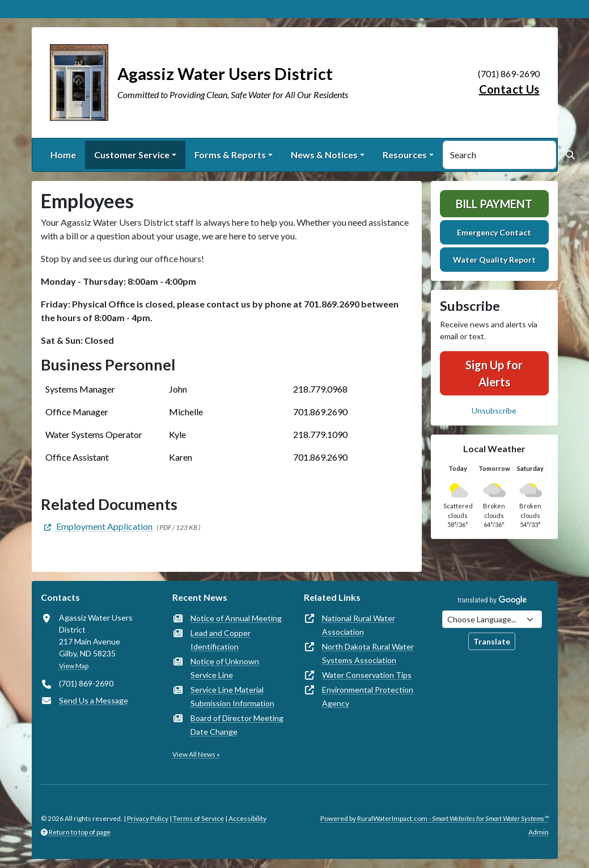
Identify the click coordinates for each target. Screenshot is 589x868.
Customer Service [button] (132, 155)
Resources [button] (405, 155)
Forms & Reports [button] (230, 155)
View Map (74, 666)
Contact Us (509, 89)
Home (63, 155)
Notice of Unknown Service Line (225, 668)
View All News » (196, 754)
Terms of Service (198, 818)
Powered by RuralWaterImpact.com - (435, 818)
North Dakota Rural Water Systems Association (368, 653)
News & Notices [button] (324, 155)
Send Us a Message (94, 700)
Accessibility (247, 818)
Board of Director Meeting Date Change (237, 725)
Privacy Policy (148, 818)
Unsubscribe (494, 410)
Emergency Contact (494, 232)
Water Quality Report (494, 260)
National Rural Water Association (359, 625)
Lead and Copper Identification (221, 640)
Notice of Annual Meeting (236, 618)
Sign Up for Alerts (494, 373)
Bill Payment (494, 204)
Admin (539, 832)
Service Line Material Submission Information (232, 696)
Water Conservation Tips (367, 675)
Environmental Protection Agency (368, 696)
